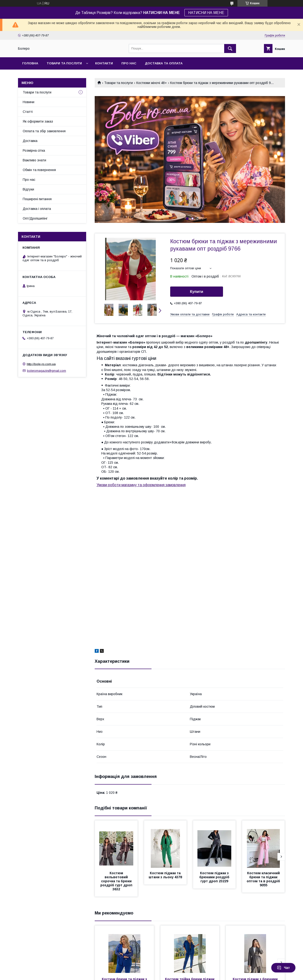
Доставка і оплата (37, 209)
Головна (30, 63)
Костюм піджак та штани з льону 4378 (165, 875)
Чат (283, 968)
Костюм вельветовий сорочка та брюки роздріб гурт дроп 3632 (117, 881)
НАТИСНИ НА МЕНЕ (206, 13)
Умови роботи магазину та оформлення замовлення (141, 485)
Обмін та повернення (39, 170)
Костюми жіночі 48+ (152, 83)
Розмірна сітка (34, 150)
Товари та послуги (64, 63)
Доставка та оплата (164, 63)
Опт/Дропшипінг (35, 218)
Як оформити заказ (38, 121)
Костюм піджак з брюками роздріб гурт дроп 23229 (215, 877)
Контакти (104, 63)
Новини (29, 102)
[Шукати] (230, 49)
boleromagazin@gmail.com (47, 371)
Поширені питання (37, 199)
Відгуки (28, 189)
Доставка (30, 141)
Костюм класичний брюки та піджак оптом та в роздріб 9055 (264, 879)
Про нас (129, 63)
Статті (28, 112)
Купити (197, 292)
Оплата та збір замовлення (44, 131)
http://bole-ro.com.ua (41, 364)
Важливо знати (34, 160)
